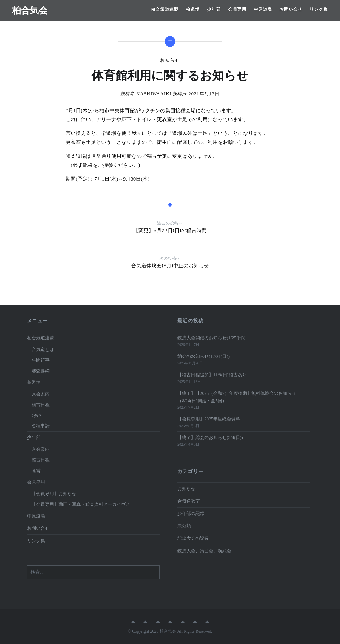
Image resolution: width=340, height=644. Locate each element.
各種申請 (41, 426)
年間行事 (41, 360)
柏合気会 (30, 10)
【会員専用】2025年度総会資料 (209, 419)
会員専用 (237, 9)
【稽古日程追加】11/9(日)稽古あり (212, 375)
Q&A (37, 415)
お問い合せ (291, 9)
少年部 (214, 9)
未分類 (184, 526)
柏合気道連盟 (165, 9)
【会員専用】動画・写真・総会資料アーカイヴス (81, 504)
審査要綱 (41, 371)
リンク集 (319, 9)
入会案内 (41, 394)
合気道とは (43, 349)
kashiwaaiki (154, 94)
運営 (36, 470)
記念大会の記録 (193, 538)
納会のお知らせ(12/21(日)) (204, 356)
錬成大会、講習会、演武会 (204, 551)
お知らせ (170, 60)
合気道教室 (189, 501)
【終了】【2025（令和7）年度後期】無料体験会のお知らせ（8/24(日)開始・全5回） (237, 397)
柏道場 (193, 9)
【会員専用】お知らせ (54, 493)
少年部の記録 (191, 513)
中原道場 (263, 9)
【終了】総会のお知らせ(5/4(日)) (210, 437)
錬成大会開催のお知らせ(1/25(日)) (211, 338)
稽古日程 (41, 405)
